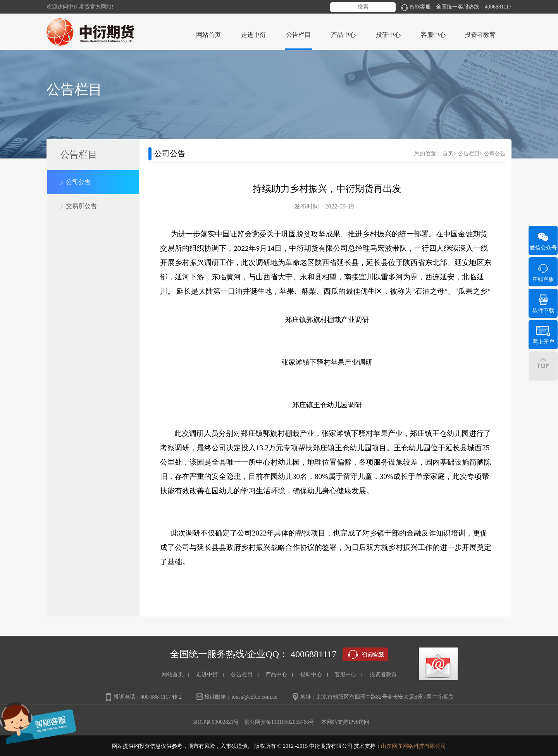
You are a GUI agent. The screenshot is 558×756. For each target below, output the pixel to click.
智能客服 (416, 7)
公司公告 (78, 182)
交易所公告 (81, 206)
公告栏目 (469, 154)
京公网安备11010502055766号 (279, 722)
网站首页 (208, 35)
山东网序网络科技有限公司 (413, 746)
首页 (448, 154)
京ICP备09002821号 (216, 722)
